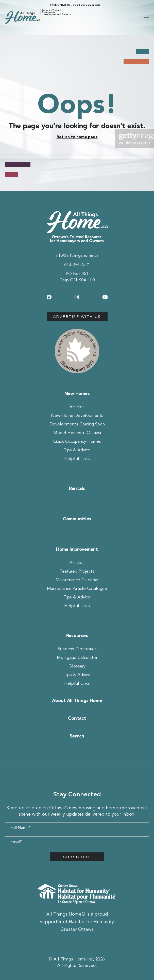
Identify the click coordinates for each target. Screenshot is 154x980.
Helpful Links (77, 459)
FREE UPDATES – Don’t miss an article (75, 5)
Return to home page (77, 137)
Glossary (77, 666)
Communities (77, 519)
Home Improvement (77, 549)
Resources (77, 635)
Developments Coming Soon (77, 424)
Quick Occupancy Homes (77, 441)
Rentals (77, 488)
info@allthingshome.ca (77, 255)
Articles (77, 407)
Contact (77, 718)
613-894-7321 (77, 264)
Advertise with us (77, 317)
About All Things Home (77, 700)
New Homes (77, 393)
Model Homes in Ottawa (77, 433)
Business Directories (77, 649)
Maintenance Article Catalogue (77, 588)
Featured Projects (77, 571)
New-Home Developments (77, 415)
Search (77, 736)
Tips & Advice (77, 450)
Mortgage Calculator (77, 657)
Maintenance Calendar (77, 580)
